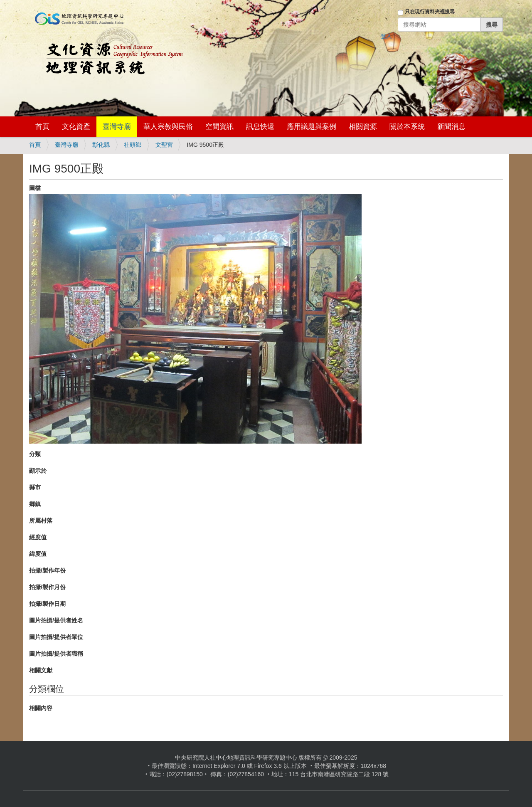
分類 (35, 454)
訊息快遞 (260, 127)
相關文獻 (41, 670)
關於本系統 (407, 127)
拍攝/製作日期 (47, 604)
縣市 (35, 487)
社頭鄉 (133, 145)
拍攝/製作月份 (47, 587)
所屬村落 (41, 521)
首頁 (42, 127)
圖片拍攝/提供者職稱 (56, 654)
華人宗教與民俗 (168, 127)
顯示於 (38, 471)
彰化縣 (101, 145)
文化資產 (76, 127)
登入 (386, 36)
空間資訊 (219, 127)
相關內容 (41, 708)
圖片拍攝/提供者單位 (56, 637)
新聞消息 (451, 127)
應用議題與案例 (312, 127)
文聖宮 (164, 145)
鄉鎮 (35, 504)
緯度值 (38, 554)
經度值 (38, 537)
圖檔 (35, 188)
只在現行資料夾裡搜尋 (430, 12)
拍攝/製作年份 (47, 570)
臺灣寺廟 (117, 127)
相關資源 (363, 127)
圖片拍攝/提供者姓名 (56, 620)
